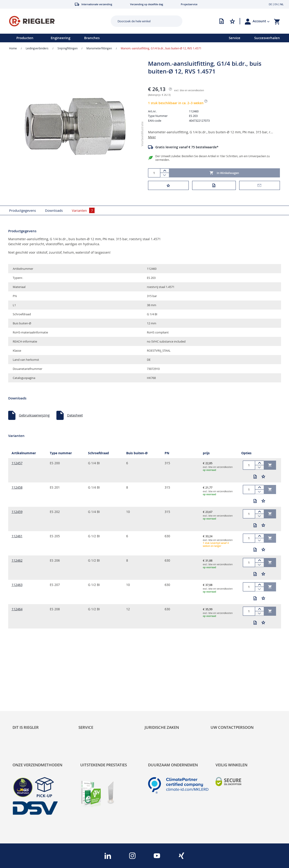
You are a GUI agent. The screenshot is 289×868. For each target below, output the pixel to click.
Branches (92, 38)
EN (276, 4)
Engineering (60, 38)
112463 (17, 582)
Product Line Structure (30, 693)
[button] (261, 21)
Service (235, 38)
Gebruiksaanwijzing (34, 412)
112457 (17, 460)
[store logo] (54, 21)
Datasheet (75, 412)
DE (270, 4)
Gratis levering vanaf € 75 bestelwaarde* (187, 144)
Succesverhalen (267, 38)
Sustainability (23, 679)
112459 (17, 509)
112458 (17, 485)
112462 (17, 558)
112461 (17, 533)
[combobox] (143, 21)
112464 (17, 606)
